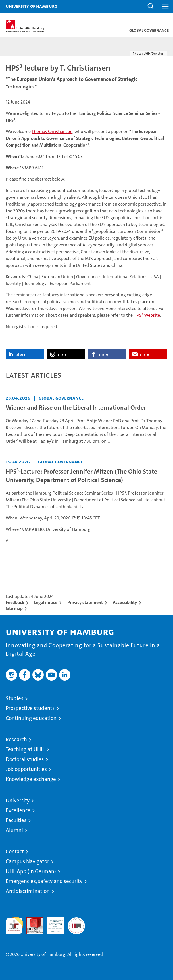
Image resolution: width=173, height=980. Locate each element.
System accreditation (76, 923)
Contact (15, 851)
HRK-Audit (53, 923)
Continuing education (31, 718)
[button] (151, 6)
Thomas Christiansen (52, 131)
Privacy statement (85, 602)
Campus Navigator (27, 861)
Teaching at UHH (25, 749)
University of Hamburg (32, 6)
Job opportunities (26, 769)
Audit (32, 920)
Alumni (14, 830)
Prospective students (30, 708)
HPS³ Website (147, 315)
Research (16, 739)
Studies (14, 698)
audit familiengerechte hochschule (14, 926)
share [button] (21, 354)
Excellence (18, 810)
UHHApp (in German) (31, 871)
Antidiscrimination (28, 891)
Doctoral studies (25, 759)
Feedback (15, 602)
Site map (14, 608)
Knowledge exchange (31, 779)
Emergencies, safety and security (44, 881)
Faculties (16, 820)
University (18, 800)
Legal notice (46, 602)
